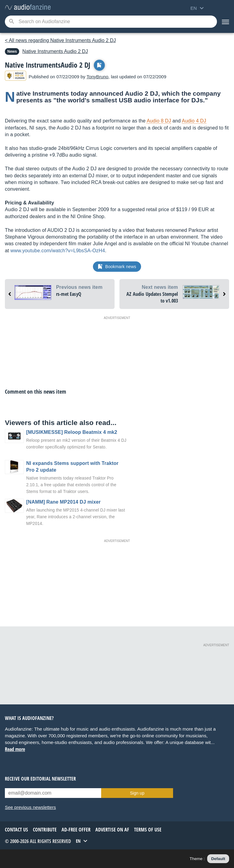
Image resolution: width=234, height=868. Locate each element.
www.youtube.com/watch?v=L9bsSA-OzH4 (58, 251)
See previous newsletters (30, 807)
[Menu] (225, 22)
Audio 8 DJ (159, 121)
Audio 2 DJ (55, 51)
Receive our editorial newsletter (40, 779)
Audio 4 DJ (194, 121)
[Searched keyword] (111, 22)
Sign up (137, 793)
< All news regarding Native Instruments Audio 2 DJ (60, 40)
